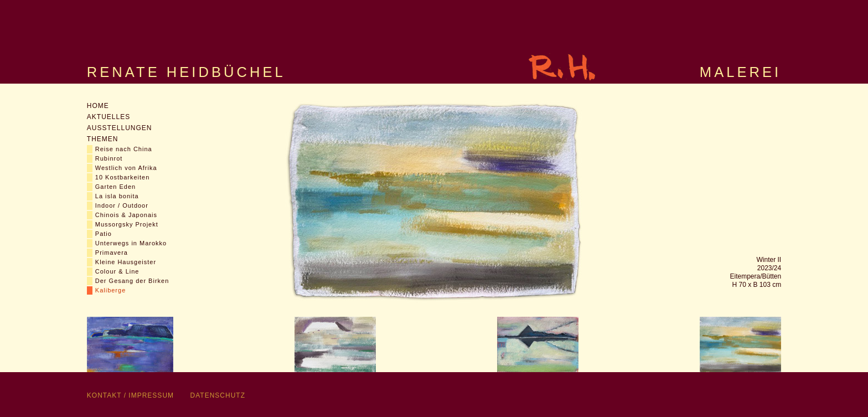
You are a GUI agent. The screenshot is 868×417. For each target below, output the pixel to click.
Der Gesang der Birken (132, 281)
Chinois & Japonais (126, 215)
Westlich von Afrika (126, 168)
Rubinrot (109, 158)
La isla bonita (117, 196)
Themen (103, 139)
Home (98, 106)
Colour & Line (117, 271)
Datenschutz (218, 395)
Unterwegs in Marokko (131, 243)
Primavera (112, 253)
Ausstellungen (120, 128)
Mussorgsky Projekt (127, 224)
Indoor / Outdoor (122, 205)
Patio (104, 234)
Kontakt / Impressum (130, 395)
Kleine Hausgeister (126, 262)
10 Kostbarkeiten (123, 177)
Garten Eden (115, 187)
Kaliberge (110, 290)
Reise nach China (124, 149)
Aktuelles (108, 117)
